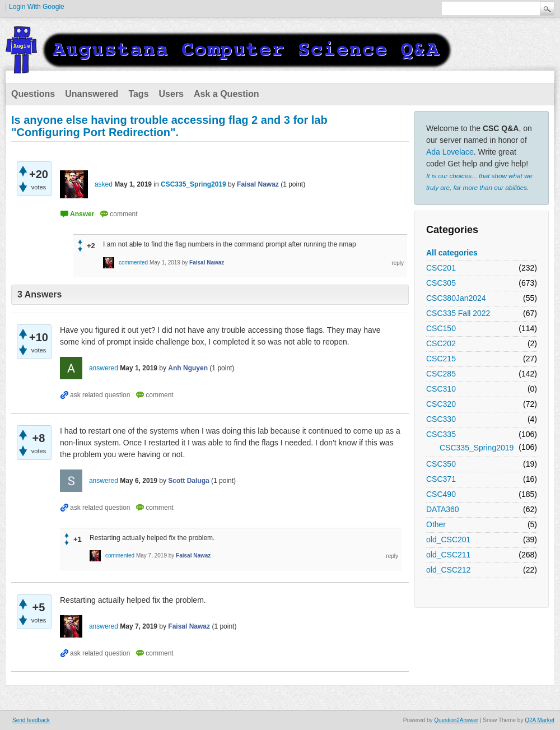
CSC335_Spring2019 (477, 448)
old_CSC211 (448, 555)
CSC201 (441, 268)
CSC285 (441, 374)
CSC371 (441, 479)
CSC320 (441, 404)
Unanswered (92, 94)
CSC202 (441, 343)
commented (133, 262)
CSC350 (441, 464)
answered (104, 368)
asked (104, 184)
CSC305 (441, 283)
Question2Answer (456, 720)
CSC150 (441, 328)
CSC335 (441, 434)
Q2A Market (540, 720)
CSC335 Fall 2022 (458, 313)
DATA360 (443, 509)
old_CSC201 (448, 540)
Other (436, 524)
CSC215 (441, 359)
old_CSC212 (448, 570)
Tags (138, 94)
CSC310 (441, 389)
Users (171, 94)
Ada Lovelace (450, 152)
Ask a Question (226, 94)
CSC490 (441, 494)
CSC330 (441, 419)
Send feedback (31, 720)
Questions (33, 94)
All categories (452, 253)
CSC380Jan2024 (456, 298)
